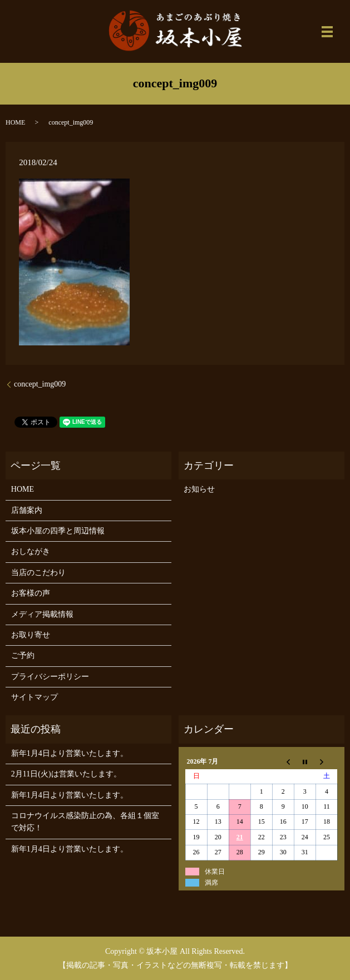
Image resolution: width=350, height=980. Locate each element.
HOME (15, 122)
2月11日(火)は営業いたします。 (66, 774)
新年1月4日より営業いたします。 (70, 753)
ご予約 (23, 655)
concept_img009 (40, 384)
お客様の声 (31, 593)
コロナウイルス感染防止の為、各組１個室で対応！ (85, 822)
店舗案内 (27, 510)
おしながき (31, 551)
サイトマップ (34, 697)
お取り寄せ (31, 635)
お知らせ (199, 489)
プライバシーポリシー (50, 677)
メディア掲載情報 (42, 614)
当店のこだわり (38, 573)
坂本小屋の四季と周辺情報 (58, 531)
